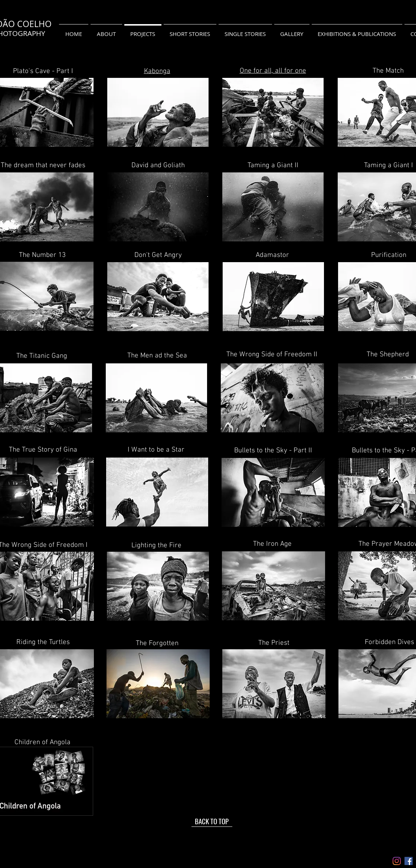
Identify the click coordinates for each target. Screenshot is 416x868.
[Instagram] (397, 861)
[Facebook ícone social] (409, 861)
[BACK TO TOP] (212, 821)
